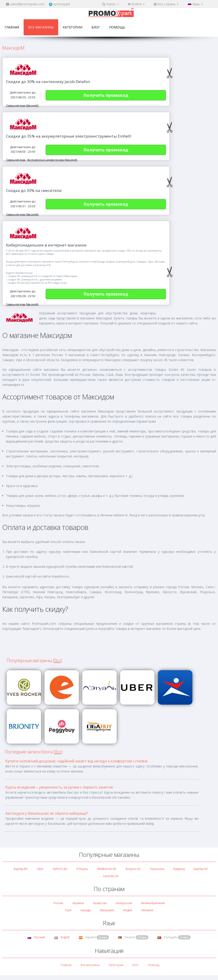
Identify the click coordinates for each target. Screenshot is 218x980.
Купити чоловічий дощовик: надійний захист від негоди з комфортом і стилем (76, 761)
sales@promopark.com (27, 4)
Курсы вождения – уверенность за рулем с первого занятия (59, 787)
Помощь (117, 27)
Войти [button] (136, 4)
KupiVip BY (21, 869)
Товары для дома (16, 105)
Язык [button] (195, 4)
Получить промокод (106, 95)
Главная (12, 27)
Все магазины (41, 27)
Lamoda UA (111, 876)
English (62, 937)
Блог (96, 27)
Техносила (157, 869)
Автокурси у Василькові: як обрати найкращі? (47, 813)
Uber (40, 869)
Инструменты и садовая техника (46, 160)
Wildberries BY (107, 869)
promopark (62, 4)
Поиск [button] (110, 4)
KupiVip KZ (201, 869)
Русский (36, 937)
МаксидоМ (32, 105)
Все (57, 660)
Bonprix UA (133, 869)
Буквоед (179, 869)
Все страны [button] (166, 4)
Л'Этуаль (82, 869)
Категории (73, 27)
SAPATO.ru (60, 869)
